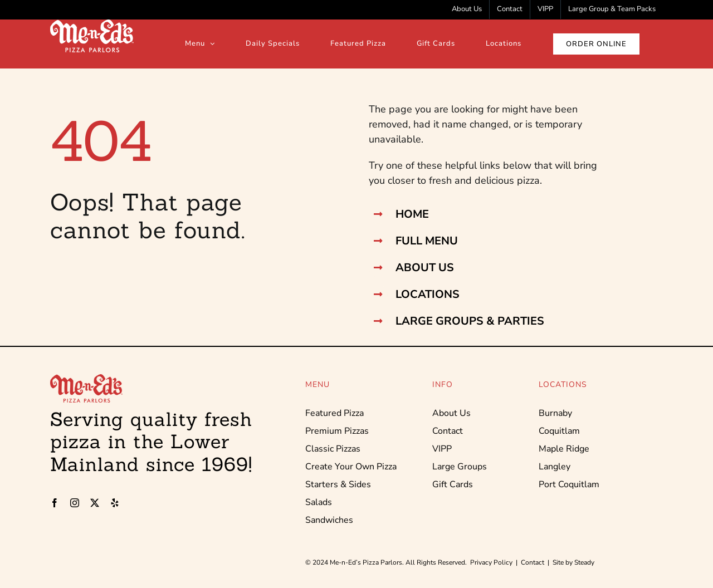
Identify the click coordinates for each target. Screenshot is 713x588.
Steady (584, 562)
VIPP (442, 449)
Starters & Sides (338, 484)
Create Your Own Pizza (351, 467)
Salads (319, 502)
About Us (451, 413)
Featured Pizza (334, 413)
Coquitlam (559, 431)
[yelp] (115, 503)
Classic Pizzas (333, 449)
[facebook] (55, 503)
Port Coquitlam (569, 484)
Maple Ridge (564, 449)
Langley (555, 467)
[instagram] (75, 503)
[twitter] (95, 503)
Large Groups (460, 467)
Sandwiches (329, 520)
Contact (448, 431)
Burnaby (555, 413)
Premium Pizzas (337, 431)
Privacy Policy (491, 562)
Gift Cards (453, 484)
